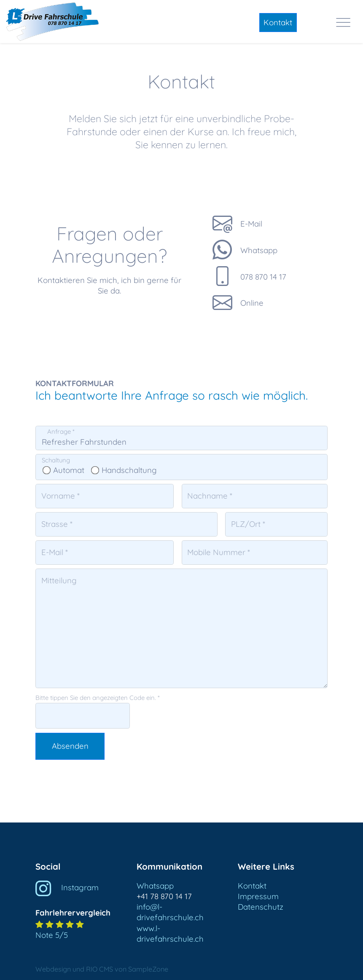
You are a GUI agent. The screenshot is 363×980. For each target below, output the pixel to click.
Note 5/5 (52, 935)
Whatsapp (155, 886)
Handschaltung (125, 470)
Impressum (258, 896)
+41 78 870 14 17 (164, 896)
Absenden (70, 746)
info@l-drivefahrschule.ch (170, 912)
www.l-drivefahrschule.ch (170, 933)
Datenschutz (261, 907)
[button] (81, 912)
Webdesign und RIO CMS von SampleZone (102, 969)
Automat (64, 470)
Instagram (67, 887)
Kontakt (278, 22)
